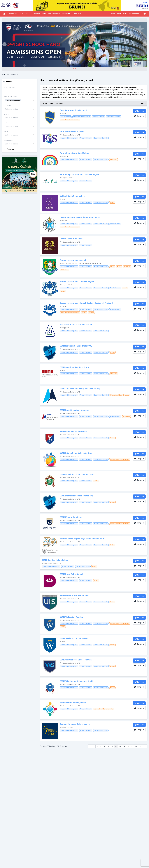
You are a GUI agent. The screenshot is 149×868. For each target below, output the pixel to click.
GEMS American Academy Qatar (75, 367)
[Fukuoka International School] (50, 117)
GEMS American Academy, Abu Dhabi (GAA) (80, 389)
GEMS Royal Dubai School (71, 574)
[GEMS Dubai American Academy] (50, 417)
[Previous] (4, 44)
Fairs (21, 14)
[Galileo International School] (50, 203)
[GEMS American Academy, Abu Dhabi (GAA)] (50, 396)
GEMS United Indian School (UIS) (74, 596)
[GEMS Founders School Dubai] (50, 438)
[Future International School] (50, 139)
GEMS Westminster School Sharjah (76, 660)
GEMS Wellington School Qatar (74, 638)
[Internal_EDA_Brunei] (77, 5)
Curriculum (9, 140)
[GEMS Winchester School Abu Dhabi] (50, 688)
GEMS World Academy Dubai (73, 703)
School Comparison (131, 14)
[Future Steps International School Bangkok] (50, 181)
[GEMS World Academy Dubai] (50, 709)
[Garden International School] (50, 267)
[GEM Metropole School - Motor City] (50, 353)
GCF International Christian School (76, 324)
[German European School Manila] (50, 731)
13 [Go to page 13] (120, 746)
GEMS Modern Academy (71, 517)
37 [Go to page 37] (136, 746)
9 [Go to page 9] (104, 746)
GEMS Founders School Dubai (73, 432)
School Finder (115, 14)
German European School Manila (75, 724)
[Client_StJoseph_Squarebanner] (20, 174)
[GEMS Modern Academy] (50, 524)
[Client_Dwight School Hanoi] (74, 44)
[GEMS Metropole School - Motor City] (50, 503)
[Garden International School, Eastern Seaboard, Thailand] (50, 310)
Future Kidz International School (74, 153)
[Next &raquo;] (145, 746)
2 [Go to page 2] (97, 746)
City (6, 123)
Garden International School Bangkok (77, 282)
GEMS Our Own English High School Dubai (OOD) (82, 539)
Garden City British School (72, 239)
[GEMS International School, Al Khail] (50, 460)
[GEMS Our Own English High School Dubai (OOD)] (50, 545)
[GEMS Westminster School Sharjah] (50, 667)
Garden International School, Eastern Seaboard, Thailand (86, 303)
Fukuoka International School (73, 110)
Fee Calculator (54, 14)
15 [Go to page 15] (128, 746)
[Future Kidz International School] (50, 160)
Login (144, 14)
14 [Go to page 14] (124, 746)
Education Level (10, 97)
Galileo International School (72, 196)
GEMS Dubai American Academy (74, 410)
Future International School (72, 132)
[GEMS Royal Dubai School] (50, 581)
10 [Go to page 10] (108, 746)
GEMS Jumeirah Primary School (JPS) (77, 474)
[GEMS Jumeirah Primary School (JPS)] (50, 481)
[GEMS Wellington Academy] (50, 624)
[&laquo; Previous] (90, 746)
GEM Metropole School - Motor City (76, 346)
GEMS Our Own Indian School (55, 560)
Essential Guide (39, 14)
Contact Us (67, 14)
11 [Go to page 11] (112, 746)
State (6, 114)
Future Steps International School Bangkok (79, 175)
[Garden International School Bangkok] (50, 288)
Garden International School (73, 260)
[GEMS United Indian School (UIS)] (50, 602)
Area (6, 131)
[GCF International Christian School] (50, 331)
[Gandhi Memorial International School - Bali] (50, 224)
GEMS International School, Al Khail (76, 453)
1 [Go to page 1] (94, 746)
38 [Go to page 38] (140, 746)
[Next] (145, 44)
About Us (78, 14)
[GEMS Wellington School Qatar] (50, 645)
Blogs (28, 14)
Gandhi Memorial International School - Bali (80, 217)
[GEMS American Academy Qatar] (50, 374)
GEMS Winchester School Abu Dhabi (76, 681)
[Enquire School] (139, 111)
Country (8, 106)
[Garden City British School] (50, 246)
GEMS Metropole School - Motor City (76, 496)
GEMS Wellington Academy (72, 617)
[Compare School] (139, 116)
